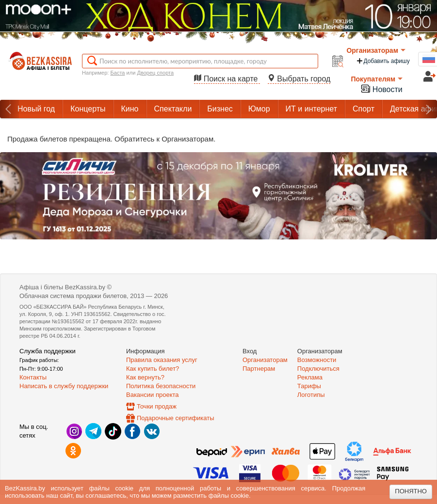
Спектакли (173, 109)
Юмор (259, 109)
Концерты (88, 109)
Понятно (411, 491)
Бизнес (220, 109)
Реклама (310, 377)
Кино (130, 109)
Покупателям (377, 79)
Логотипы (311, 395)
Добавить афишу (383, 61)
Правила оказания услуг (162, 360)
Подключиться (318, 369)
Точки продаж (157, 406)
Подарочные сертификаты (175, 418)
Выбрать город (299, 79)
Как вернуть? (145, 377)
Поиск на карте (227, 79)
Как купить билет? (153, 369)
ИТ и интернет (311, 109)
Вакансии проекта (153, 395)
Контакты (33, 377)
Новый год (36, 109)
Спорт (364, 109)
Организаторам (376, 50)
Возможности (317, 360)
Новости (381, 88)
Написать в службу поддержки (64, 386)
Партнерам (259, 369)
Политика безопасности (161, 386)
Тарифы (309, 386)
